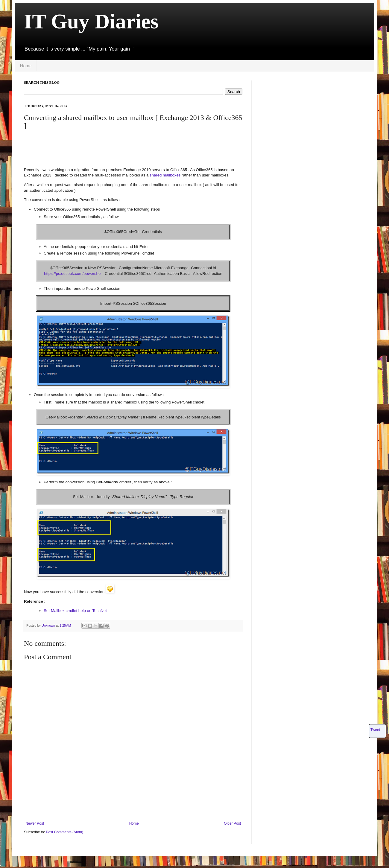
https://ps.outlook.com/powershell (73, 274)
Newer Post (35, 823)
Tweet (375, 730)
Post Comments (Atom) (64, 832)
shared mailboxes (165, 175)
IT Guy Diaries (91, 21)
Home (26, 66)
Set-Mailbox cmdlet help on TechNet (75, 611)
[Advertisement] (133, 148)
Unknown (49, 625)
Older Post (232, 823)
